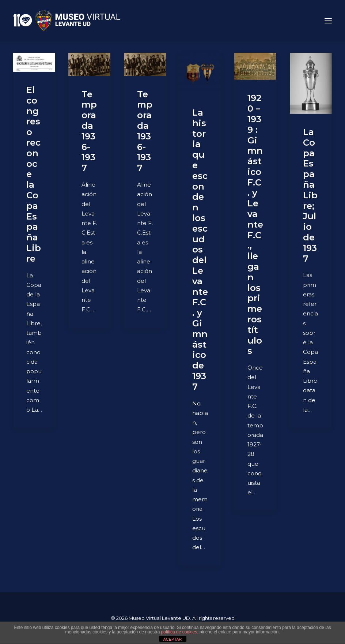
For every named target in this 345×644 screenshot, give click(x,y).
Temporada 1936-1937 (89, 131)
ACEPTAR (172, 639)
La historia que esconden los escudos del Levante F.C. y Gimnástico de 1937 (200, 250)
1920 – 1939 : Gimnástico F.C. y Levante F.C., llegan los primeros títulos (255, 224)
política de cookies (179, 632)
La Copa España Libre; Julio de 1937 (310, 195)
